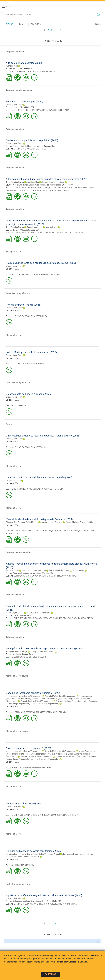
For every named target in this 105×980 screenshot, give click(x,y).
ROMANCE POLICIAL (59, 815)
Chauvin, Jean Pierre (14, 105)
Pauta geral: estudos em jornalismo (27, 573)
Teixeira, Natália (86, 522)
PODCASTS (47, 618)
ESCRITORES (41, 149)
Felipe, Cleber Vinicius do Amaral (46, 854)
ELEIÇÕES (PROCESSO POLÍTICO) (83, 188)
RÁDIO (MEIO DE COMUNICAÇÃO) (28, 618)
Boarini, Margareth (35, 227)
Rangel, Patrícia (12, 570)
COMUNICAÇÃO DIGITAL (24, 188)
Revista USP (17, 69)
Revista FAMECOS (20, 230)
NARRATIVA (47, 110)
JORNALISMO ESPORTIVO (25, 657)
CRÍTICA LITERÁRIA (61, 110)
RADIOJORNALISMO (22, 767)
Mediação (17, 654)
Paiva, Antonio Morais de (59, 570)
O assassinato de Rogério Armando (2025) (29, 394)
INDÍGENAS (57, 618)
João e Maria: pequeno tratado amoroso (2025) (31, 352)
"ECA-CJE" (36, 24)
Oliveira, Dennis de (13, 481)
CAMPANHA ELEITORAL (16, 190)
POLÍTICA (31, 190)
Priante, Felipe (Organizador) (30, 699)
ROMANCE (40, 364)
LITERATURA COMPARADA (25, 904)
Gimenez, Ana (12, 522)
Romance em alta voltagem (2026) (24, 102)
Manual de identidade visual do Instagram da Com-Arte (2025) (39, 519)
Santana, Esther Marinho (28, 522)
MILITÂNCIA (58, 489)
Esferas (16, 615)
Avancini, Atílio (12, 66)
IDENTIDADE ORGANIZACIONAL (65, 531)
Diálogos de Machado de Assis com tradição (31, 901)
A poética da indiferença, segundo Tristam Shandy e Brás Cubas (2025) (44, 895)
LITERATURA (73, 815)
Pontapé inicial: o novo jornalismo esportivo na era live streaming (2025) (45, 648)
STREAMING (41, 657)
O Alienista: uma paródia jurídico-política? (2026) (32, 140)
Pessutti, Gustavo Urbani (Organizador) (37, 701)
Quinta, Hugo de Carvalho (52, 522)
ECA (32, 69)
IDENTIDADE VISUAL (43, 531)
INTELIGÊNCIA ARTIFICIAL (76, 233)
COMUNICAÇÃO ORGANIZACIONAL (28, 233)
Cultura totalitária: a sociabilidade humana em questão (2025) (39, 477)
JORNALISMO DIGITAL (23, 576)
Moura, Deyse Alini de (15, 613)
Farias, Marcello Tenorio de (53, 182)
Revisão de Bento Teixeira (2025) (23, 305)
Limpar (98, 24)
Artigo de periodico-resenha (19, 90)
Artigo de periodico (15, 52)
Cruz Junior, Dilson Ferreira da (75, 854)
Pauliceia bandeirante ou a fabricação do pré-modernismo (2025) (41, 263)
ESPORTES (41, 712)
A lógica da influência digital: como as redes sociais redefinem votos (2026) (47, 179)
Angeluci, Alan (33, 182)
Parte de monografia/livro (18, 293)
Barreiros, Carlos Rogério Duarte (19, 854)
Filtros (9, 24)
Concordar (51, 974)
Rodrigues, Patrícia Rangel (17, 651)
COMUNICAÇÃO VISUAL (24, 531)
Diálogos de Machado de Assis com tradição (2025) (34, 851)
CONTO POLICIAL (21, 405)
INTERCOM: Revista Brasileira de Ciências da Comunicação (37, 185)
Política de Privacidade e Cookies (72, 962)
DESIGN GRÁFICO (86, 531)
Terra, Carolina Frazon (15, 182)
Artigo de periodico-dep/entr (19, 552)
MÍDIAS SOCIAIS (42, 188)
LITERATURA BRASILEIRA (24, 149)
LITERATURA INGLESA (40, 815)
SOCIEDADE (47, 489)
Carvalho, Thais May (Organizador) (45, 704)
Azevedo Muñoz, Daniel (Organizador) (60, 696)
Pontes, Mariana (72, 522)
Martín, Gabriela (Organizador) (54, 699)
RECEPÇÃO (40, 447)
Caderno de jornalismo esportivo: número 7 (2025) (33, 693)
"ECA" (22, 24)
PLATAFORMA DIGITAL (59, 188)
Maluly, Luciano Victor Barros (34, 570)
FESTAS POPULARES (46, 71)
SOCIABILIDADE (35, 489)
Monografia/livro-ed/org (17, 676)
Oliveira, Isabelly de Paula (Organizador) (72, 701)
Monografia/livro (14, 252)
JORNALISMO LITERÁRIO (56, 712)
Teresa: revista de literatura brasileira (27, 146)
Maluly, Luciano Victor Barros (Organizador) (24, 696)
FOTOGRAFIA (19, 71)
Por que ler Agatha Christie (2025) (24, 803)
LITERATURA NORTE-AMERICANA (28, 110)
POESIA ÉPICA (42, 316)
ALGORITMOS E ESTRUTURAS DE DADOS (52, 190)
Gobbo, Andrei (79, 570)
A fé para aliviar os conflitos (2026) (25, 63)
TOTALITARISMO (21, 489)
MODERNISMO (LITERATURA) (48, 274)
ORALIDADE (68, 618)
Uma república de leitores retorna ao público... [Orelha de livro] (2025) (43, 436)
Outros (9, 424)
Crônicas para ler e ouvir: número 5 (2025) (28, 748)
